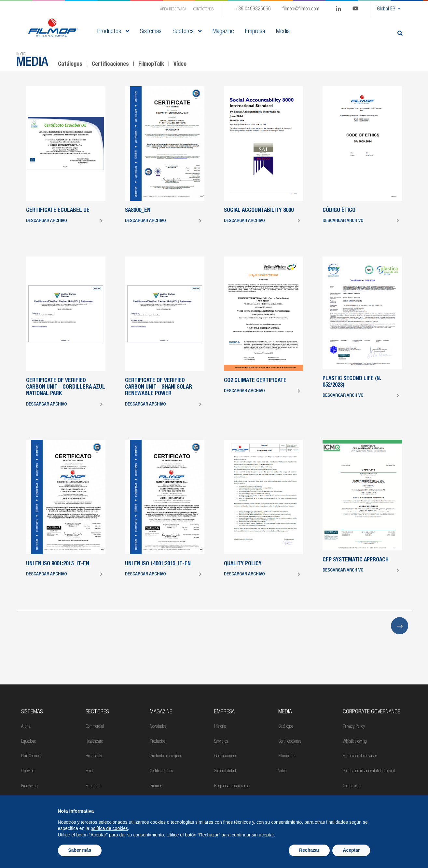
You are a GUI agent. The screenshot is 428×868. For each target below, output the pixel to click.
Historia (220, 727)
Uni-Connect (31, 756)
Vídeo (180, 64)
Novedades (158, 727)
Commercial (95, 727)
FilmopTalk (151, 64)
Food (89, 771)
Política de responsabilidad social (369, 771)
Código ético (352, 786)
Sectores (187, 32)
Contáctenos (203, 9)
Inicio (21, 54)
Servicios (221, 742)
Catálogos (70, 64)
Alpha (26, 727)
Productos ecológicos (166, 756)
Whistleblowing (355, 742)
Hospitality (94, 756)
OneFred (28, 771)
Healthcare (94, 742)
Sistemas (32, 712)
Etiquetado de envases (360, 756)
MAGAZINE (161, 712)
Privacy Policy (354, 727)
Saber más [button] (80, 850)
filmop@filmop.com (301, 9)
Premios (156, 786)
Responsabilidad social (232, 786)
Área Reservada (173, 9)
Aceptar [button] (351, 850)
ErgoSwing (29, 786)
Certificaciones (110, 64)
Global (387, 9)
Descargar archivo (47, 221)
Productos (113, 32)
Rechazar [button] (309, 850)
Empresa (224, 712)
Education (94, 786)
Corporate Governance (372, 712)
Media (285, 712)
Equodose (28, 742)
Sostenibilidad (225, 771)
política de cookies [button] (109, 828)
